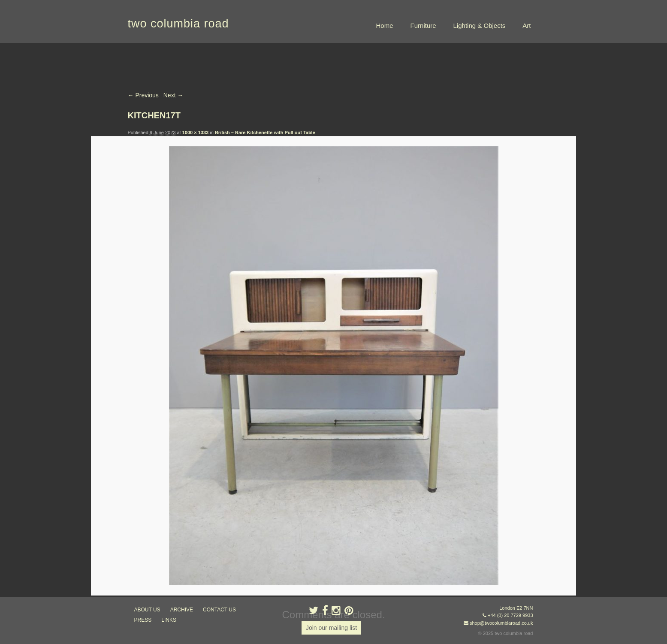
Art (527, 26)
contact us (219, 610)
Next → (174, 95)
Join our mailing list (331, 628)
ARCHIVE (182, 610)
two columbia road (178, 24)
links (169, 620)
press (143, 620)
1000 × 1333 (195, 132)
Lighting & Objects (480, 26)
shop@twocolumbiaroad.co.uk (501, 623)
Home (385, 26)
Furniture (423, 26)
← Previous (143, 95)
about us (147, 610)
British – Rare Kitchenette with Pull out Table (265, 132)
